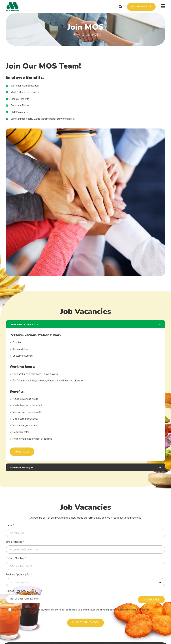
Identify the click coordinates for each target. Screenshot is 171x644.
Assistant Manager (22, 468)
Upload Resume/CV (17, 593)
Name (10, 526)
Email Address (15, 542)
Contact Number (16, 559)
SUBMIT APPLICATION (86, 624)
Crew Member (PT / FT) (24, 324)
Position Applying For (19, 576)
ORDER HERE (137, 7)
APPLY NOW (22, 452)
